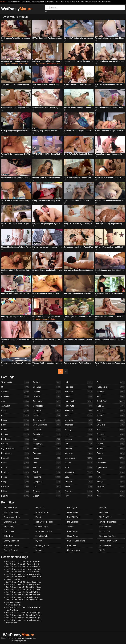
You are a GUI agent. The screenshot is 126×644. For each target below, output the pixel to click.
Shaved (111, 415)
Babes (15, 420)
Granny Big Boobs (12, 512)
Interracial (79, 420)
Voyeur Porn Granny (108, 541)
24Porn (70, 527)
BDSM (15, 430)
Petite (79, 486)
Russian (111, 406)
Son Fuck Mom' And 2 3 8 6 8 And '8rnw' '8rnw (24, 587)
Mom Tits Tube (42, 512)
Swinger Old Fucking (76, 541)
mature (46, 319)
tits (54, 319)
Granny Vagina (42, 527)
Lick (79, 444)
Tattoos (111, 453)
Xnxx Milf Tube (74, 517)
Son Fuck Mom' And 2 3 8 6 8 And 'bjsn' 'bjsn (23, 584)
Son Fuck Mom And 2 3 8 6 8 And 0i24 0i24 (22, 572)
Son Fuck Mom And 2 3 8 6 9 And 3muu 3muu (23, 582)
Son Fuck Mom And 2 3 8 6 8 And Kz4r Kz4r (23, 564)
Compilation (47, 406)
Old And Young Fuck (14, 579)
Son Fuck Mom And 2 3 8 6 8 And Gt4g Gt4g (23, 590)
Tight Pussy (111, 468)
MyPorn (39, 541)
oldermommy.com (38, 2)
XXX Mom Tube (10, 508)
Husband (79, 411)
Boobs (15, 477)
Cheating (47, 387)
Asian (15, 411)
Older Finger (73, 512)
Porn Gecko (72, 531)
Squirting (111, 434)
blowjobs (39, 319)
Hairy (79, 382)
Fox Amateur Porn (104, 2)
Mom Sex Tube (42, 536)
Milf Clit (102, 550)
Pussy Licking (111, 387)
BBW (15, 425)
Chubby (47, 392)
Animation (15, 406)
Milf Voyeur (72, 508)
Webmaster (15, 641)
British (15, 491)
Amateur (15, 392)
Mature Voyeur (74, 550)
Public (111, 382)
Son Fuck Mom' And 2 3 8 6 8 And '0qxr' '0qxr (23, 618)
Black (15, 463)
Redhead (111, 392)
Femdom (47, 468)
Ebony (47, 449)
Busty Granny (70, 2)
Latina (79, 434)
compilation (52, 64)
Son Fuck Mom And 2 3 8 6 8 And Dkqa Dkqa (23, 562)
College (47, 396)
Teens (111, 458)
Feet (47, 463)
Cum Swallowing (47, 425)
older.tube (26, 2)
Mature (79, 463)
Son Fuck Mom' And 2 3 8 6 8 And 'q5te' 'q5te (23, 595)
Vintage (111, 482)
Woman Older (105, 546)
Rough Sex (111, 401)
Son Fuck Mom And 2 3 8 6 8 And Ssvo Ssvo (23, 567)
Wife (111, 496)
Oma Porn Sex (50, 2)
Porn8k (39, 517)
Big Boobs (15, 439)
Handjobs (79, 387)
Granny (47, 496)
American (15, 396)
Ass (15, 415)
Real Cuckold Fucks (44, 522)
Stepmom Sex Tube (108, 536)
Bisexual (15, 458)
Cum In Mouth (47, 420)
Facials (47, 458)
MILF (79, 468)
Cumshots (47, 430)
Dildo (47, 439)
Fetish (47, 472)
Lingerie (79, 449)
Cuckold (47, 415)
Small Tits (111, 425)
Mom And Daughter (13, 602)
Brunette (15, 496)
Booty (15, 482)
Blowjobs (15, 472)
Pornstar (79, 491)
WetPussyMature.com (28, 638)
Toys (111, 477)
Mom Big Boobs (42, 546)
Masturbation (79, 458)
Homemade (79, 401)
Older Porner (73, 536)
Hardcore (79, 392)
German (47, 491)
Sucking (111, 449)
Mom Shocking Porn (44, 531)
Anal (15, 401)
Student (111, 444)
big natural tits (41, 64)
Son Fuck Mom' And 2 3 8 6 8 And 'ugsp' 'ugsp (24, 574)
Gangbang (47, 482)
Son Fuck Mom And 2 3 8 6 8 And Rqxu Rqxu (23, 607)
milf (26, 64)
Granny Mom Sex (91, 2)
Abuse (24, 641)
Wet (111, 491)
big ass (7, 64)
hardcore (14, 64)
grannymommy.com (15, 2)
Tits (111, 472)
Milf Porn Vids (105, 517)
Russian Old (104, 531)
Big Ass (15, 434)
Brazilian (15, 486)
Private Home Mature (108, 522)
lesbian (21, 64)
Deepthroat (47, 434)
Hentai (79, 396)
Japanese (79, 425)
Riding (111, 396)
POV (79, 496)
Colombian (47, 401)
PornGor (103, 508)
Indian (79, 415)
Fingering (47, 477)
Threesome (111, 463)
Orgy (79, 477)
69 (15, 387)
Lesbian (79, 439)
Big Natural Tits (15, 449)
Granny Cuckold (11, 550)
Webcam (111, 486)
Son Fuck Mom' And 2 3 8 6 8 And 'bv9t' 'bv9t (23, 597)
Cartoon (47, 382)
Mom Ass (39, 550)
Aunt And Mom (12, 623)
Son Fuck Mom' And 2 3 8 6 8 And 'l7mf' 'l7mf (23, 592)
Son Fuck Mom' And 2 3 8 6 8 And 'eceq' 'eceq (24, 620)
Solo (111, 430)
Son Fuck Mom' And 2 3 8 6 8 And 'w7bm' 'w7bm (24, 600)
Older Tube (80, 2)
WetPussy (17, 9)
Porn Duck (72, 546)
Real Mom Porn (106, 527)
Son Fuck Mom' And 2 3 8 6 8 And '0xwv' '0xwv (24, 615)
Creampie (47, 411)
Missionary (79, 472)
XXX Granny (60, 2)
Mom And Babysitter (14, 605)
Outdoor (79, 482)
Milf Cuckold (73, 522)
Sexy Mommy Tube (12, 517)
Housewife (79, 406)
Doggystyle (47, 444)
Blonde (15, 468)
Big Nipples (15, 453)
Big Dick (15, 444)
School (111, 411)
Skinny (111, 420)
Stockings (111, 439)
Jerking (79, 430)
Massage (79, 453)
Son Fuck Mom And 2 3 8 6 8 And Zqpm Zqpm (24, 613)
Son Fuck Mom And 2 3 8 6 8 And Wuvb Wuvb (23, 577)
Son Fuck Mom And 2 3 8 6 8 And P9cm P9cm (24, 569)
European (47, 453)
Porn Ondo (104, 512)
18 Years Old (15, 382)
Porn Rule (40, 508)
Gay (47, 486)
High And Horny (12, 610)
